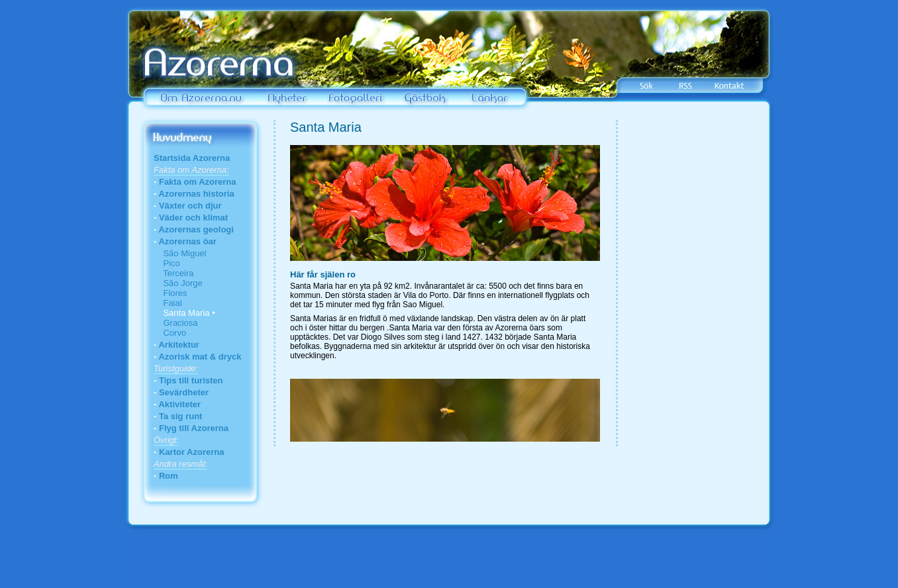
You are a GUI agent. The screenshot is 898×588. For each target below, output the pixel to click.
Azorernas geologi (196, 229)
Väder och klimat (193, 218)
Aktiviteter (179, 404)
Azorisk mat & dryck (200, 357)
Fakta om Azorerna (198, 182)
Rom (169, 476)
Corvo (170, 333)
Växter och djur (190, 206)
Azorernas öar (187, 241)
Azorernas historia (196, 194)
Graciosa (175, 323)
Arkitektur (178, 345)
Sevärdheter (184, 392)
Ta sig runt (180, 416)
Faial (168, 303)
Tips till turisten (191, 380)
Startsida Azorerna (192, 158)
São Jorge (178, 283)
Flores (171, 293)
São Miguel (180, 253)
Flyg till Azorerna (194, 428)
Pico (167, 263)
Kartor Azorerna (191, 452)
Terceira (174, 273)
